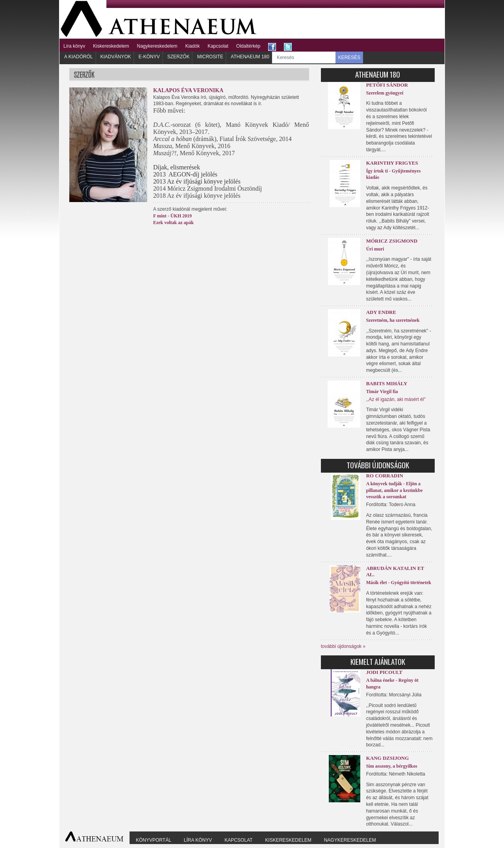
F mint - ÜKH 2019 (172, 216)
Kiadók (192, 46)
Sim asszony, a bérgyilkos (392, 766)
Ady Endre (381, 312)
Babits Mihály (387, 383)
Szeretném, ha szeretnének (393, 320)
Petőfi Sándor (387, 85)
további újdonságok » (343, 646)
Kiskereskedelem (111, 46)
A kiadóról (79, 57)
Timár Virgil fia (382, 392)
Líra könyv (74, 46)
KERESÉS (349, 58)
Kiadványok (116, 57)
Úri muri (375, 249)
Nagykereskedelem (157, 46)
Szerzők (179, 57)
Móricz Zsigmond (392, 241)
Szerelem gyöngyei (385, 93)
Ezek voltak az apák (173, 223)
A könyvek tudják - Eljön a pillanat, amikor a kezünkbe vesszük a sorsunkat (395, 490)
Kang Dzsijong (388, 758)
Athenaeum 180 (250, 57)
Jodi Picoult (384, 672)
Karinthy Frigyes (392, 163)
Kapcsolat (218, 46)
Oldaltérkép (248, 46)
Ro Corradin (385, 476)
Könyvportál (154, 840)
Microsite (210, 57)
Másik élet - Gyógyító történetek (399, 583)
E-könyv (149, 57)
